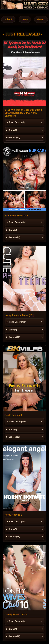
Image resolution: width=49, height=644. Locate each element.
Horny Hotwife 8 (13, 515)
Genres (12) (14, 437)
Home (25, 19)
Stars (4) (13, 330)
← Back (8, 19)
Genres (41, 19)
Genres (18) (14, 337)
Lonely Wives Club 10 (16, 615)
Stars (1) (13, 430)
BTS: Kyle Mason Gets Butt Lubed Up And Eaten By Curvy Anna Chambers (23, 113)
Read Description (18, 122)
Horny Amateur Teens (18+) (19, 315)
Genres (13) (14, 138)
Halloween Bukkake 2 (16, 216)
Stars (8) (13, 529)
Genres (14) (14, 237)
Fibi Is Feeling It (13, 415)
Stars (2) (13, 130)
